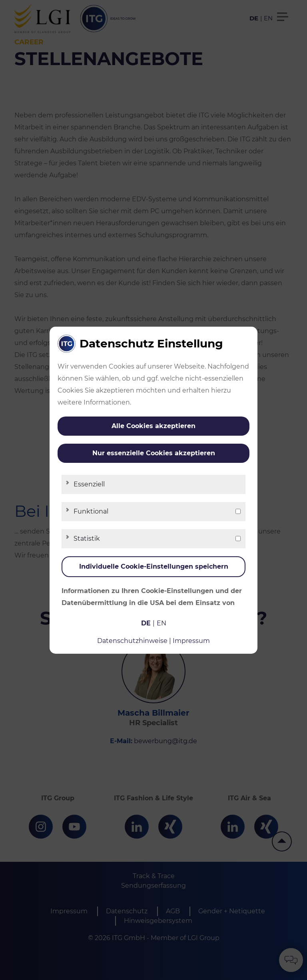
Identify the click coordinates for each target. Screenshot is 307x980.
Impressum (191, 641)
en (161, 623)
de (146, 623)
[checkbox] (238, 511)
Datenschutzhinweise (132, 641)
